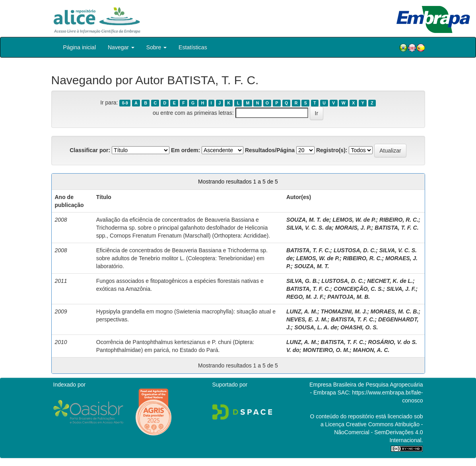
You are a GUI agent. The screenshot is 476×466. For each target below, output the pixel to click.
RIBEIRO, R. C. (399, 220)
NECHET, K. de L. (390, 281)
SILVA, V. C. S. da (309, 228)
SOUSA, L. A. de (316, 327)
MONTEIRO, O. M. (326, 350)
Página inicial (80, 47)
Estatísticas (193, 47)
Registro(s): (332, 150)
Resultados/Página (270, 150)
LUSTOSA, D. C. (355, 250)
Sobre (156, 47)
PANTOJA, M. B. (349, 297)
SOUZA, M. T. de (308, 220)
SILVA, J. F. (401, 289)
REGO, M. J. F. (305, 297)
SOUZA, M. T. (312, 266)
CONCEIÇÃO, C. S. (358, 289)
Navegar (121, 47)
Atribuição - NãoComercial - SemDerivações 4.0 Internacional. (378, 432)
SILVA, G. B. (302, 281)
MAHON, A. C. (371, 350)
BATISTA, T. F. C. (396, 228)
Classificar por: (90, 150)
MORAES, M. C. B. (395, 311)
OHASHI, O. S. (359, 327)
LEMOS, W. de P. (354, 220)
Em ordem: (186, 150)
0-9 (125, 103)
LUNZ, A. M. (302, 311)
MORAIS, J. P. (353, 228)
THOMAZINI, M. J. (344, 311)
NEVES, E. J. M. (307, 319)
